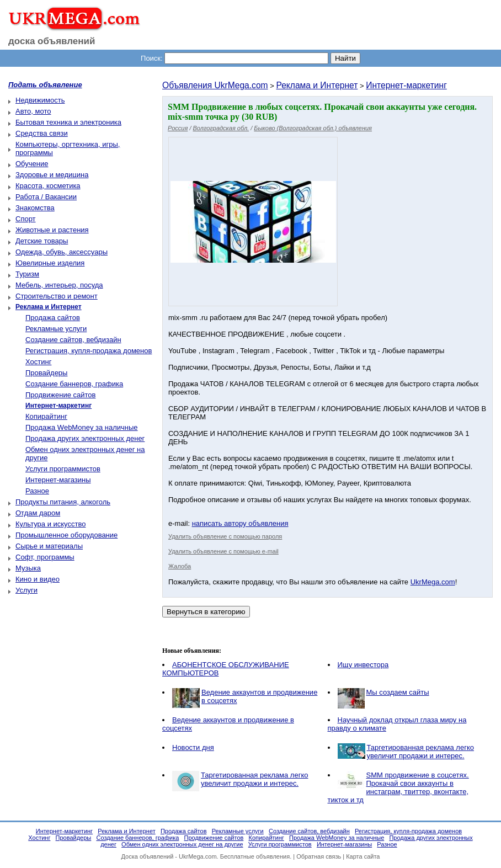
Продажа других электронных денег (85, 438)
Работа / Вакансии (46, 197)
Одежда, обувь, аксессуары (62, 252)
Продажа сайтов (53, 318)
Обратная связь (319, 856)
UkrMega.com (433, 582)
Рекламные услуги (56, 329)
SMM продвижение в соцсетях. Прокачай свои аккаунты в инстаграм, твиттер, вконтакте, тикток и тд (398, 787)
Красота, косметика (48, 186)
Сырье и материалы (49, 546)
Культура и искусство (50, 524)
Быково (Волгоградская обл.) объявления (313, 128)
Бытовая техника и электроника (68, 122)
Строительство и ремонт (57, 296)
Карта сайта (363, 856)
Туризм (27, 274)
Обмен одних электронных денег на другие (182, 844)
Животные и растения (52, 230)
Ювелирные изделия (50, 263)
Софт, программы (45, 557)
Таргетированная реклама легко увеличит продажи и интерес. (421, 752)
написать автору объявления (240, 523)
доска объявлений (52, 41)
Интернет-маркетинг (406, 85)
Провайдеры (46, 373)
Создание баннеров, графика (74, 384)
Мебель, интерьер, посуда (59, 285)
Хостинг (38, 362)
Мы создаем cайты (398, 692)
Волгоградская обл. (221, 128)
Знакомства (35, 208)
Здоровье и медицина (52, 175)
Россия (178, 128)
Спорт (26, 219)
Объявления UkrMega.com (215, 85)
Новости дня (193, 747)
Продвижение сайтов (60, 395)
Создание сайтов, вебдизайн (73, 340)
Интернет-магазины (58, 480)
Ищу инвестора (363, 665)
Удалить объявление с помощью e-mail (223, 551)
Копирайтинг (46, 416)
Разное (37, 491)
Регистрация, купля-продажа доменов (89, 351)
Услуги (26, 590)
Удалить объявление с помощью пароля (225, 536)
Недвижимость (40, 100)
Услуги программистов (63, 469)
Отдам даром (38, 513)
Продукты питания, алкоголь (63, 502)
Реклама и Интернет (317, 85)
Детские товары (42, 241)
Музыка (28, 568)
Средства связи (42, 133)
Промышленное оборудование (66, 535)
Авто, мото (33, 111)
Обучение (32, 164)
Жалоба (180, 566)
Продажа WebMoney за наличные (82, 427)
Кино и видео (38, 579)
